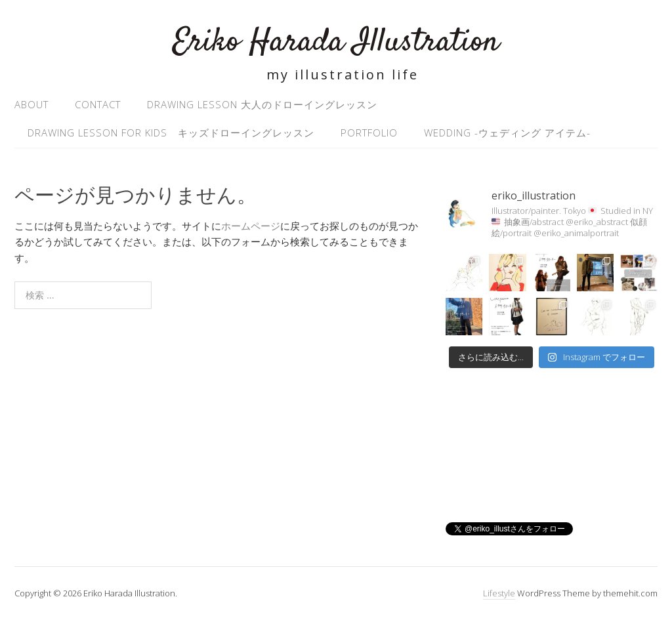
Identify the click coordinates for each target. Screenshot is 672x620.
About (31, 104)
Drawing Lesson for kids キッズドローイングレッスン (171, 133)
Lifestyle (499, 593)
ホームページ (251, 226)
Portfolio (369, 133)
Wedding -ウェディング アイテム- (507, 133)
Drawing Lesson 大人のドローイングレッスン (262, 104)
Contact (98, 104)
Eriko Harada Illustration (336, 42)
